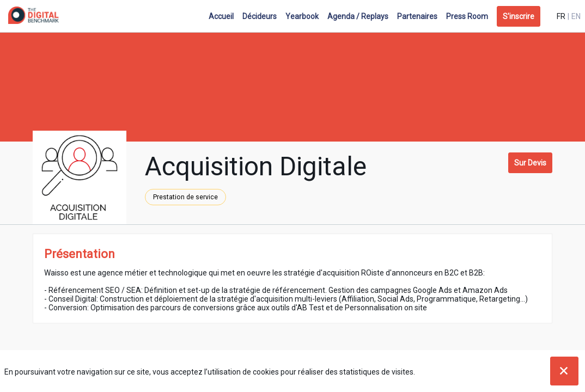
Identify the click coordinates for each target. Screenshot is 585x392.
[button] (519, 16)
